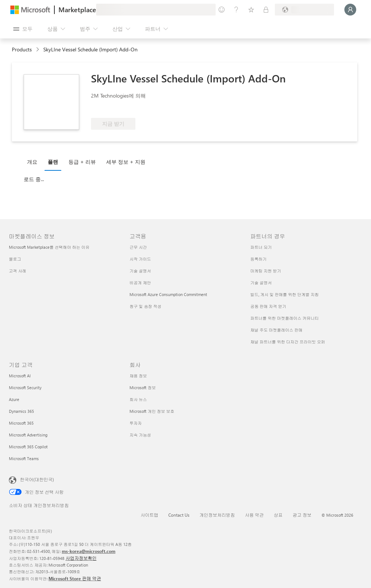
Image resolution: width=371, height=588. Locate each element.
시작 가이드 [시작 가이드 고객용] (140, 259)
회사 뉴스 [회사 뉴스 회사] (138, 399)
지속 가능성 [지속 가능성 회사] (140, 435)
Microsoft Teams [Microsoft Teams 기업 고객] (24, 458)
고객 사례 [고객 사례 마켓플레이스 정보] (18, 271)
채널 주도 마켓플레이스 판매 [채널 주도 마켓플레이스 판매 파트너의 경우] (276, 330)
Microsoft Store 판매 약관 (75, 578)
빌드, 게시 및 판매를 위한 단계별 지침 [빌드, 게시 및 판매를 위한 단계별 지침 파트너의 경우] (285, 294)
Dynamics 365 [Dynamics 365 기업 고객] (21, 411)
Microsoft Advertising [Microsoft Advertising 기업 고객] (28, 435)
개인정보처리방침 (217, 515)
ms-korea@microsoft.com (89, 551)
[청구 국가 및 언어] (304, 10)
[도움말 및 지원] (236, 10)
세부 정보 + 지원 (126, 162)
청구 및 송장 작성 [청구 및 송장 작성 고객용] (145, 306)
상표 (278, 515)
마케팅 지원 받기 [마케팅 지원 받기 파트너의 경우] (266, 271)
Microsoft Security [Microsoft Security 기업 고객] (25, 388)
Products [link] (22, 49)
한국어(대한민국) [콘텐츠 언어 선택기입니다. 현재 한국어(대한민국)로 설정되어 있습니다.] (37, 479)
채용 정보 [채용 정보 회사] (138, 376)
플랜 (53, 162)
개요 (32, 162)
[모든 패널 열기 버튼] (23, 29)
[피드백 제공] (222, 10)
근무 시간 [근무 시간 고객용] (138, 247)
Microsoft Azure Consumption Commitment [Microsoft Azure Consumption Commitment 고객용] (168, 294)
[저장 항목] (251, 10)
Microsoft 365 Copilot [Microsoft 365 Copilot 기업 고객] (28, 447)
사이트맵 (149, 515)
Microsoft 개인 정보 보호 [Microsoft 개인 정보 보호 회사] (152, 411)
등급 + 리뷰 (82, 162)
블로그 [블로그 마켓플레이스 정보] (15, 259)
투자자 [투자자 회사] (136, 423)
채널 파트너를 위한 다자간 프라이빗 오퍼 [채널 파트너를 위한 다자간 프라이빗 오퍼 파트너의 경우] (288, 342)
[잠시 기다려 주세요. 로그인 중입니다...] (350, 10)
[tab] (34, 162)
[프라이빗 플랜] (266, 10)
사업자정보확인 (81, 558)
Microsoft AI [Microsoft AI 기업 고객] (20, 376)
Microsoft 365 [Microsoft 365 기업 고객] (21, 423)
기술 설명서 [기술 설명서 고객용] (140, 271)
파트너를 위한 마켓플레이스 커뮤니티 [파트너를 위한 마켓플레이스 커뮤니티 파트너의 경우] (285, 318)
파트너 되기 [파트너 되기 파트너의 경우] (261, 247)
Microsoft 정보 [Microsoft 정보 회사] (143, 388)
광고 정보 (302, 515)
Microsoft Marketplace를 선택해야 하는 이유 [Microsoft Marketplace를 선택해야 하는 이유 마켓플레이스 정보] (49, 247)
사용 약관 (254, 515)
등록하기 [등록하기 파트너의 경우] (259, 259)
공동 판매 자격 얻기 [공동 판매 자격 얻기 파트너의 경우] (268, 306)
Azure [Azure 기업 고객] (14, 399)
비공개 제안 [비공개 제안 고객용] (140, 283)
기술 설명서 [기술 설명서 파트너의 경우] (261, 283)
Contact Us (179, 515)
